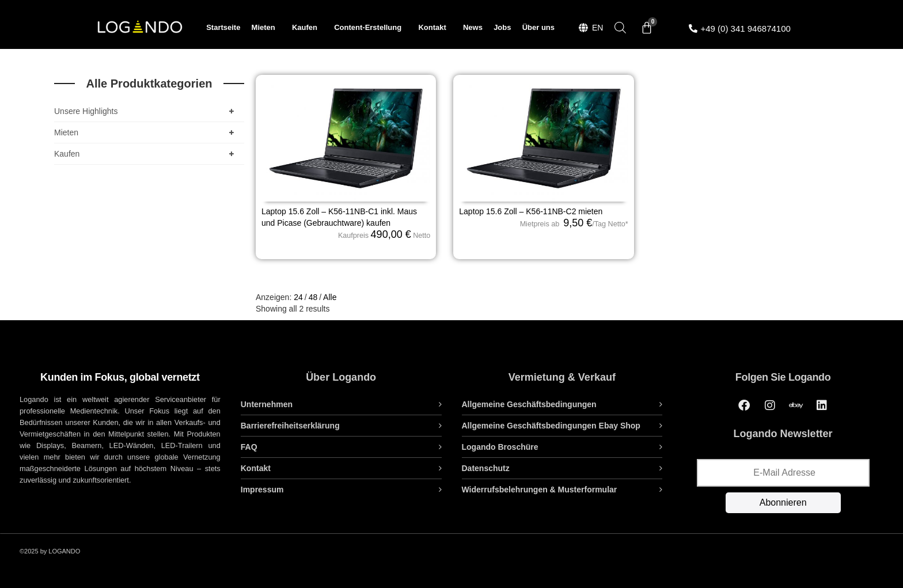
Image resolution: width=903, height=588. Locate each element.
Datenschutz (486, 468)
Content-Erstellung (371, 28)
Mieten (266, 28)
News (473, 27)
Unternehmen (267, 404)
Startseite (223, 27)
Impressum (262, 490)
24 (298, 297)
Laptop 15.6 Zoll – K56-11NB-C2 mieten (531, 211)
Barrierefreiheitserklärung (290, 426)
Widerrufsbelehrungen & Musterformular (540, 490)
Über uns (538, 27)
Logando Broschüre (500, 447)
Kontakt (435, 28)
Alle (330, 297)
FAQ (249, 447)
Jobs (502, 27)
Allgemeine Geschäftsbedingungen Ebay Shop (551, 426)
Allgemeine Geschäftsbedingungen (529, 404)
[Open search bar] (620, 27)
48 (313, 297)
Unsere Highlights (146, 111)
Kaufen (308, 28)
